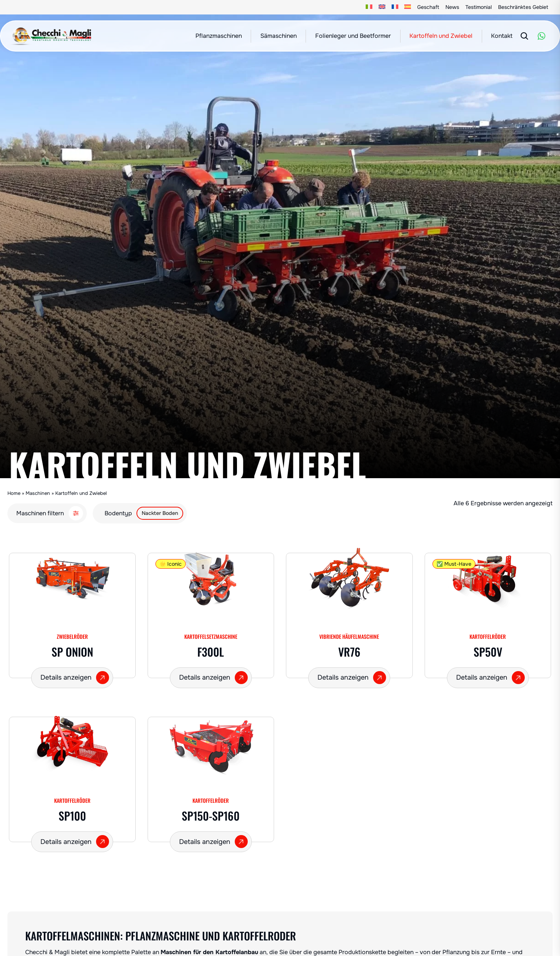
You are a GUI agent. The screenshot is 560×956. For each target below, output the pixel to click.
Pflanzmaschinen (219, 36)
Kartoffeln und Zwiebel (441, 36)
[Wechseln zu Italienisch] (369, 7)
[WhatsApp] (541, 36)
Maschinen (38, 493)
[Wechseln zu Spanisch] (408, 7)
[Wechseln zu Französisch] (395, 7)
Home (14, 493)
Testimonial (479, 7)
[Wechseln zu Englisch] (382, 7)
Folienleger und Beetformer (353, 36)
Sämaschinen (279, 36)
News (452, 7)
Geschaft (428, 7)
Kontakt (502, 36)
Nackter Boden (160, 513)
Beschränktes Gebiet (523, 7)
